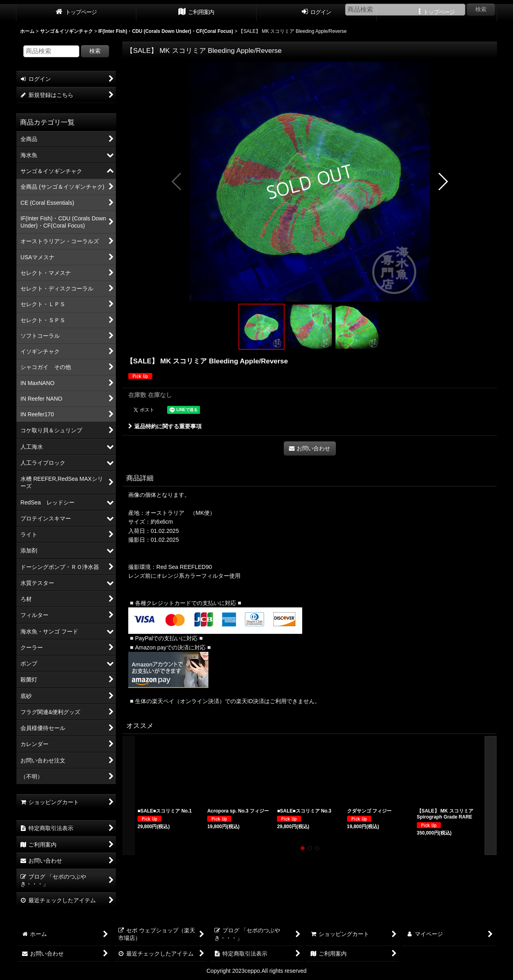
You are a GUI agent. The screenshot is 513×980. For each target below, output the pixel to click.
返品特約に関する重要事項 (165, 426)
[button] (177, 181)
